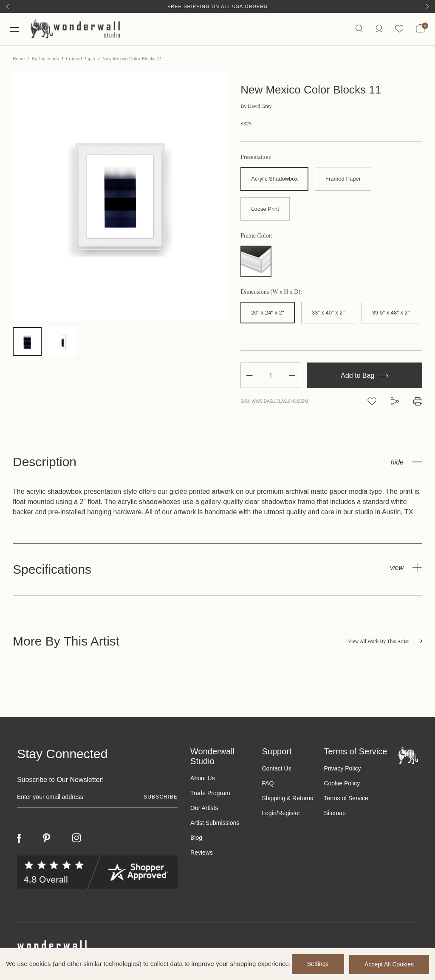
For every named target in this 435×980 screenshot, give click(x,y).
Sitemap (335, 814)
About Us (203, 779)
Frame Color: (256, 237)
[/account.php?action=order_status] (379, 30)
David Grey (256, 108)
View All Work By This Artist (385, 642)
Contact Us (276, 770)
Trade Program (210, 794)
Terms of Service (346, 799)
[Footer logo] (408, 756)
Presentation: (256, 159)
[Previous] (8, 6)
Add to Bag (364, 376)
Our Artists (204, 809)
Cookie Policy (342, 785)
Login (269, 814)
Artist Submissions (215, 824)
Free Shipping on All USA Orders (217, 6)
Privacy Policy (342, 770)
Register (289, 814)
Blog (196, 839)
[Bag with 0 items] (420, 30)
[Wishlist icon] (399, 30)
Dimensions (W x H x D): (271, 293)
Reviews (202, 854)
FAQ (268, 785)
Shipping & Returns (287, 799)
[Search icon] (359, 30)
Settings (317, 964)
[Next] (427, 6)
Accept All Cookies (389, 964)
